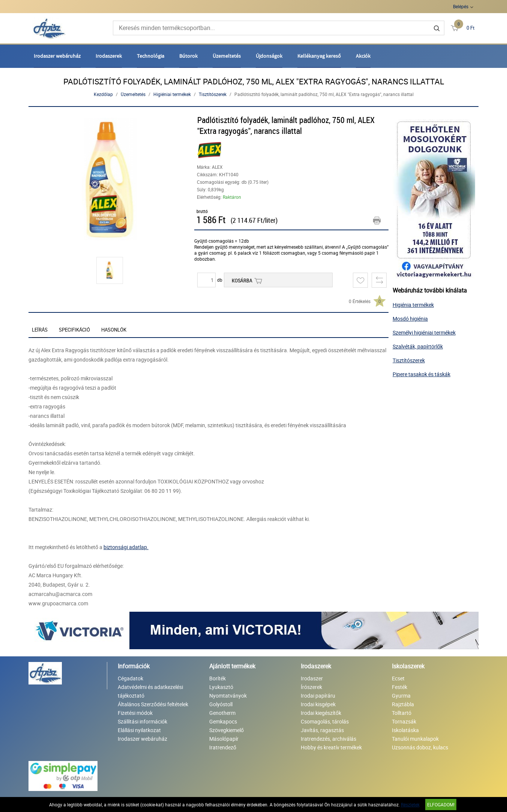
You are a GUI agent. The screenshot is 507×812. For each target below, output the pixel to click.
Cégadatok (130, 678)
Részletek (410, 804)
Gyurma (401, 696)
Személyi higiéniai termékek (424, 332)
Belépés (461, 6)
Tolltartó (402, 713)
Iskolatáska (405, 730)
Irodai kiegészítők (321, 713)
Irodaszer (312, 678)
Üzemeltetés (227, 56)
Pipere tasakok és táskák (421, 374)
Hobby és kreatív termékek (331, 747)
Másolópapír (224, 739)
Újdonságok (269, 56)
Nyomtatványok (228, 696)
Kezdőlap (103, 94)
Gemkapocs (223, 721)
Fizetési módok (135, 713)
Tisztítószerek (213, 94)
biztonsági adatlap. (126, 547)
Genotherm (222, 713)
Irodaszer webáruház (57, 56)
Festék (400, 687)
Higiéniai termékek (172, 94)
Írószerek (311, 687)
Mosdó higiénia (410, 319)
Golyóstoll (221, 704)
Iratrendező (223, 747)
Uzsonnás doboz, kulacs (420, 747)
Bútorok (188, 56)
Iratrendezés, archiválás (328, 739)
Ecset (398, 678)
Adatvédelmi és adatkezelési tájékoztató (150, 691)
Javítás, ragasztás (322, 730)
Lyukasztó (221, 687)
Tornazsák (404, 721)
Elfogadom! (441, 804)
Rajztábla (403, 704)
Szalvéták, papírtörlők (418, 346)
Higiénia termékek (413, 305)
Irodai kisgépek (318, 704)
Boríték (217, 678)
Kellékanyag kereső (319, 56)
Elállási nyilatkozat (139, 730)
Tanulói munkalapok (415, 739)
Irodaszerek (109, 56)
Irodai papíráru (318, 696)
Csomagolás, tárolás (325, 721)
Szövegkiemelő (226, 730)
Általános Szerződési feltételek (153, 704)
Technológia (151, 56)
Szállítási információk (142, 721)
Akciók (363, 56)
